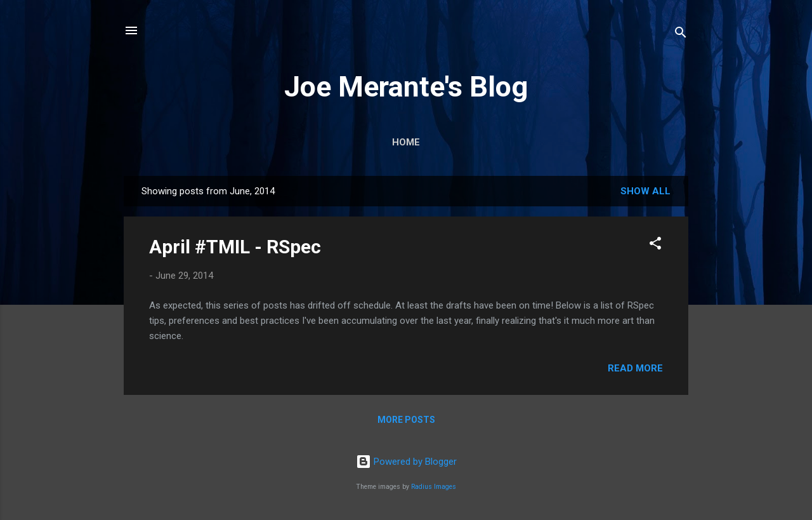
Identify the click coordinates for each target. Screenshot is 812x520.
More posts (406, 420)
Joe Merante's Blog (406, 87)
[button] (655, 245)
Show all (645, 191)
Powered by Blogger (406, 462)
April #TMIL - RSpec (235, 247)
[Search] (681, 35)
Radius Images (434, 487)
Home (406, 142)
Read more (635, 368)
